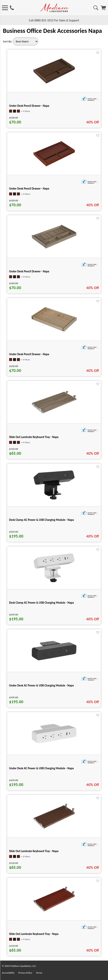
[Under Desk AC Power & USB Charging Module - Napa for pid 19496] (54, 743)
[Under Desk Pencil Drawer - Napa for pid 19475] (54, 166)
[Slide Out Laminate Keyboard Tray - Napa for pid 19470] (54, 828)
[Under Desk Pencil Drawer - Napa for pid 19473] (54, 83)
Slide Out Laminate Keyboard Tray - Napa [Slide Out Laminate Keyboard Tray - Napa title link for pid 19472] (34, 934)
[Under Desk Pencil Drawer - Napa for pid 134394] (54, 331)
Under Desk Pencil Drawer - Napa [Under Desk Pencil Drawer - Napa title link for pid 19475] (29, 189)
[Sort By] (25, 41)
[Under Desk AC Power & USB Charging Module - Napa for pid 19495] (54, 660)
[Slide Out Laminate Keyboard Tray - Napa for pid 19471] (54, 413)
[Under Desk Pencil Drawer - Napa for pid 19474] (54, 248)
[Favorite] (98, 53)
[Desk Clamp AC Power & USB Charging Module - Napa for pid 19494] (54, 582)
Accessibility (8, 973)
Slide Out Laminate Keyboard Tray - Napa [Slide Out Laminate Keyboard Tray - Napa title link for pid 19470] (34, 851)
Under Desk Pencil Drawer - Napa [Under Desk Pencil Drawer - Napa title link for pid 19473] (29, 106)
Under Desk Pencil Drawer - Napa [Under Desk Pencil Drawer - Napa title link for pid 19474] (29, 271)
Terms (39, 973)
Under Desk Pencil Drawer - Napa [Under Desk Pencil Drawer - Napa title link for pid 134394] (29, 354)
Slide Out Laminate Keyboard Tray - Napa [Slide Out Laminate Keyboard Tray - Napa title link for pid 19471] (34, 437)
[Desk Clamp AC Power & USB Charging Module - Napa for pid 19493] (54, 499)
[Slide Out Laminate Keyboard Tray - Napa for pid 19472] (54, 911)
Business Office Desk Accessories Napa (52, 31)
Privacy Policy (25, 973)
